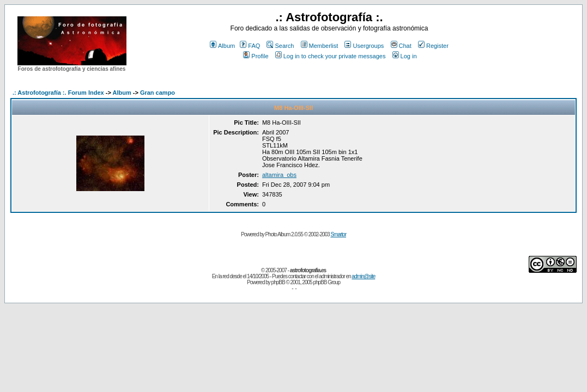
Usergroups (364, 46)
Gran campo (158, 93)
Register (433, 46)
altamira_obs (279, 175)
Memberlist (320, 46)
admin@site (363, 276)
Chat (401, 46)
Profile (256, 56)
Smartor (338, 234)
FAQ (250, 46)
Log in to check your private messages (331, 56)
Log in (405, 56)
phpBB (278, 282)
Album (222, 46)
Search (280, 46)
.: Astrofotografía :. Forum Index (58, 93)
